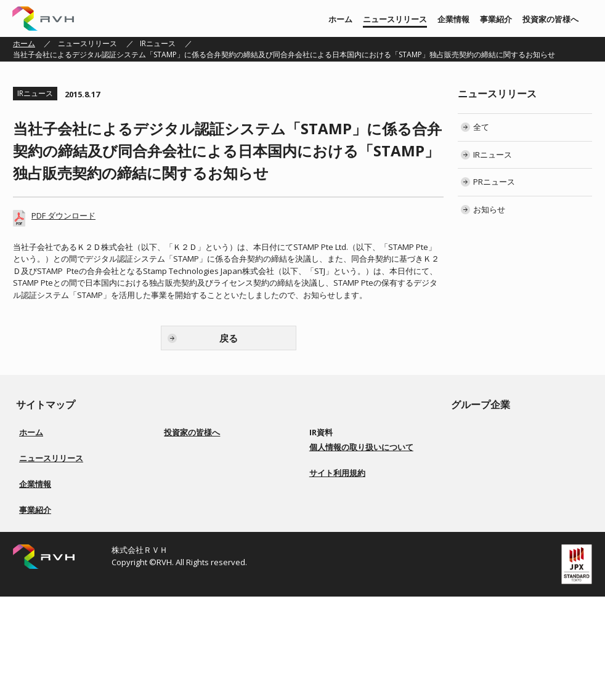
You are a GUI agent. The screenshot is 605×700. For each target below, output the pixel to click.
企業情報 (453, 19)
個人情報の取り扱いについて (361, 576)
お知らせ (489, 209)
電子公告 (331, 521)
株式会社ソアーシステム (507, 462)
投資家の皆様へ (550, 19)
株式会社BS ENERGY (500, 477)
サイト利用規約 (337, 602)
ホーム (340, 19)
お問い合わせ (339, 551)
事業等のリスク (197, 521)
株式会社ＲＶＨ (43, 18)
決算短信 (331, 447)
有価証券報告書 (343, 462)
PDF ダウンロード (63, 215)
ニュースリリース (395, 19)
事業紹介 (496, 19)
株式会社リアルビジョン (507, 432)
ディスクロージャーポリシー (219, 536)
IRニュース (158, 43)
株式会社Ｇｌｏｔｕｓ (503, 492)
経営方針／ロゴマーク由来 (63, 543)
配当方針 (186, 506)
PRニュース (494, 182)
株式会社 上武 (489, 447)
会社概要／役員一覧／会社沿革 (71, 558)
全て (481, 127)
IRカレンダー (338, 492)
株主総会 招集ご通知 (351, 477)
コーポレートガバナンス (212, 492)
